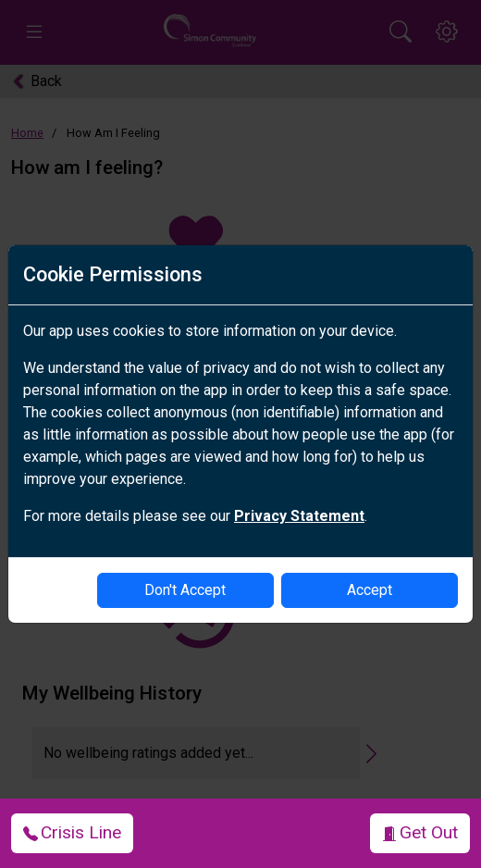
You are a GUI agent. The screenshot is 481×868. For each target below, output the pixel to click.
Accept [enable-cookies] (370, 590)
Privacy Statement (299, 516)
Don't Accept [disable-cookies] (185, 590)
